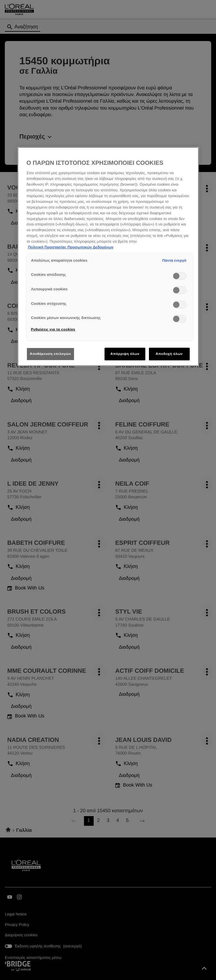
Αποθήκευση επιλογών (50, 354)
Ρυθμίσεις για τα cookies (53, 329)
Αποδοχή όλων (169, 354)
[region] (108, 257)
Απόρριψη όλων (125, 354)
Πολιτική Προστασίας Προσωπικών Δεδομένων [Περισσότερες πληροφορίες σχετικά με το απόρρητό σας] (71, 247)
